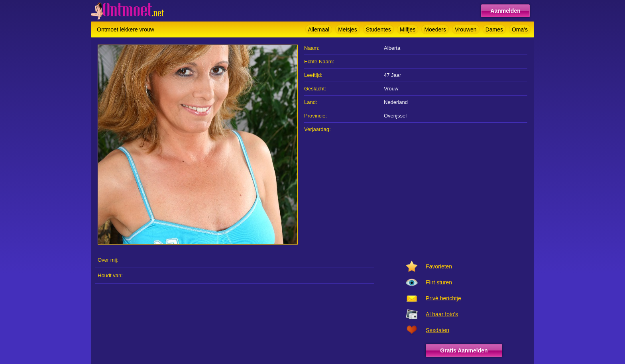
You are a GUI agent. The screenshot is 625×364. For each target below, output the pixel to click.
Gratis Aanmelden (464, 350)
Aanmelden (505, 11)
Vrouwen (466, 29)
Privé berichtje (443, 298)
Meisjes (347, 29)
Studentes (378, 29)
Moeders (435, 29)
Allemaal (319, 29)
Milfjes (408, 29)
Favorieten (439, 266)
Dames (494, 29)
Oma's (520, 29)
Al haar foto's (442, 314)
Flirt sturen (439, 282)
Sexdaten (437, 330)
